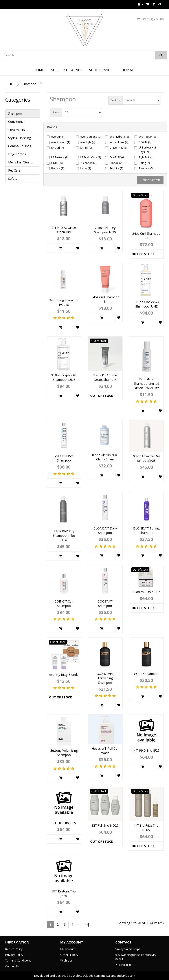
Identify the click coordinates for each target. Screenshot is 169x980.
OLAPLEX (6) (115, 157)
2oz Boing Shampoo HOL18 (64, 302)
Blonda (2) (114, 163)
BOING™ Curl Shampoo (64, 604)
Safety (13, 179)
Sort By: (116, 100)
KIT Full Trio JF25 (64, 823)
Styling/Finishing (19, 138)
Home (39, 70)
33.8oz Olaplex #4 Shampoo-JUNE (146, 304)
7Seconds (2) (86, 163)
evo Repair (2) (145, 137)
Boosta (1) (55, 168)
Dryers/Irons (17, 154)
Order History (69, 955)
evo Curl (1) (56, 137)
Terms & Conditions (18, 960)
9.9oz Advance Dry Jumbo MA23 (146, 458)
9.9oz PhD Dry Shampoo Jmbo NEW (64, 536)
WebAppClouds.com (86, 976)
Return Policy (14, 949)
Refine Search (150, 180)
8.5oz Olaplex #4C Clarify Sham (105, 457)
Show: (56, 112)
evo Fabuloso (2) (88, 137)
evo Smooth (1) (58, 142)
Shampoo (29, 84)
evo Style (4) (85, 142)
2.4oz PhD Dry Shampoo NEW (105, 230)
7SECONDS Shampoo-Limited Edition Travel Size (146, 384)
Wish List (66, 960)
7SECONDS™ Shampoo (64, 458)
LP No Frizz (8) (116, 148)
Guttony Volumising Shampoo (64, 753)
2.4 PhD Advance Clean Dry (64, 230)
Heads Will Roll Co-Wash (105, 751)
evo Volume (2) (117, 142)
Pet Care (14, 170)
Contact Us (12, 966)
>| (88, 924)
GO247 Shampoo (146, 674)
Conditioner (16, 122)
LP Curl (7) (55, 148)
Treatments (17, 130)
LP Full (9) (84, 148)
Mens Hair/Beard (20, 162)
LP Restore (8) (58, 157)
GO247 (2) (143, 142)
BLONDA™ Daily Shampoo (105, 530)
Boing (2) (142, 163)
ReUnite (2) (114, 168)
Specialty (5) (144, 168)
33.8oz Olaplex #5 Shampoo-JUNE (64, 377)
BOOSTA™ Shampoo (105, 604)
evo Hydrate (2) (117, 137)
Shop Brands (101, 70)
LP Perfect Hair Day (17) (146, 150)
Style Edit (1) (144, 157)
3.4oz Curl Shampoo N (105, 299)
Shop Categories (66, 70)
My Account (68, 949)
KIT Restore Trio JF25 (64, 893)
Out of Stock (143, 254)
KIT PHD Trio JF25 (146, 750)
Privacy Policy (14, 955)
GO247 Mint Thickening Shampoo (105, 678)
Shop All (128, 70)
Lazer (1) (83, 168)
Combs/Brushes (20, 146)
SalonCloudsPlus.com (121, 976)
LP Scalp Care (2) (88, 157)
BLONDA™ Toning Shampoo (146, 530)
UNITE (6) (55, 163)
